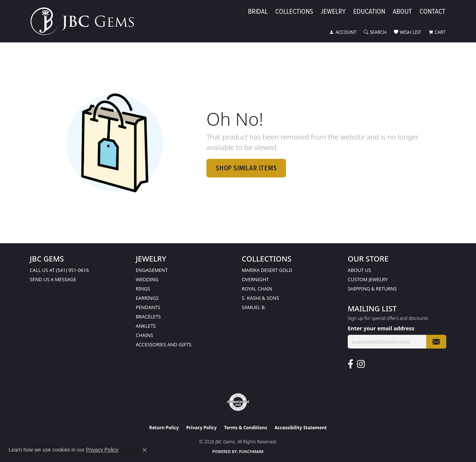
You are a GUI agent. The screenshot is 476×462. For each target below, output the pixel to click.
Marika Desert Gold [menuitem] (267, 270)
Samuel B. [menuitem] (254, 307)
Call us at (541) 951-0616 (59, 270)
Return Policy (164, 428)
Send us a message (53, 279)
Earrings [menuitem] (147, 298)
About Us (359, 270)
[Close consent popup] (145, 450)
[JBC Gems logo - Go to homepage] (86, 21)
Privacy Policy (202, 428)
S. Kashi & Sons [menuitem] (260, 298)
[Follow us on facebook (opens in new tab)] (350, 364)
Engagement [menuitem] (152, 270)
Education (369, 12)
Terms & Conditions (246, 428)
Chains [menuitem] (144, 335)
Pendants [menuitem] (148, 307)
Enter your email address (381, 328)
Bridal (258, 12)
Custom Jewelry (368, 279)
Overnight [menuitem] (255, 279)
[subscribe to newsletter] (436, 342)
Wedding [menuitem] (147, 279)
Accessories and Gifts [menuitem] (164, 344)
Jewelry (333, 12)
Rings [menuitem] (143, 289)
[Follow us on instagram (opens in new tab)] (361, 364)
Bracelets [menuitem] (148, 317)
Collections (294, 12)
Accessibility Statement (300, 428)
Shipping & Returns (372, 289)
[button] (343, 32)
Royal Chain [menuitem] (257, 289)
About (402, 12)
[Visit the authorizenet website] (238, 402)
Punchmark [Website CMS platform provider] (252, 452)
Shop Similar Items (246, 168)
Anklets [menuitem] (146, 326)
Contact (432, 12)
